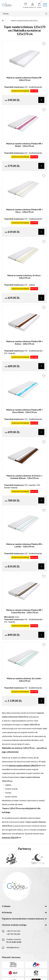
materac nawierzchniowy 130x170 (23, 765)
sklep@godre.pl (13, 947)
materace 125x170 (10, 837)
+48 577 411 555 (13, 931)
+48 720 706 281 (13, 934)
